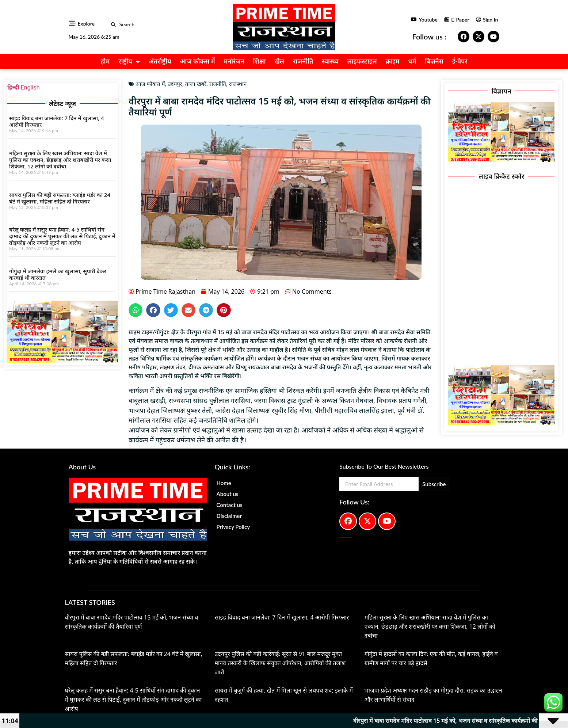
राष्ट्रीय (129, 62)
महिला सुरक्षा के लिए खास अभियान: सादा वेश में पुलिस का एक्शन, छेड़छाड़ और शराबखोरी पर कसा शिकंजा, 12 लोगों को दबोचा (60, 160)
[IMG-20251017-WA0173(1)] (62, 361)
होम (105, 61)
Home (224, 483)
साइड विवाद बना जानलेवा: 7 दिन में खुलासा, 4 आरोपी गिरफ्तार (57, 121)
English (30, 87)
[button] (113, 25)
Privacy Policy (233, 527)
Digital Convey (340, 538)
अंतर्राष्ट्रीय (160, 61)
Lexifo (352, 538)
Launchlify (350, 538)
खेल (279, 61)
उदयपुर (175, 84)
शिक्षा (260, 61)
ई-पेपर (460, 61)
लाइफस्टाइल (362, 61)
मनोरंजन (234, 61)
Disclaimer (229, 516)
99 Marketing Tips (343, 538)
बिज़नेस (434, 61)
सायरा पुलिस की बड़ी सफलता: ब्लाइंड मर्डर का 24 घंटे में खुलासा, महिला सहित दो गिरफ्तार (60, 198)
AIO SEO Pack (348, 538)
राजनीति (303, 61)
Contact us (229, 505)
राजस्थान (238, 84)
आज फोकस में (198, 61)
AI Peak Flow (346, 538)
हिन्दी (13, 87)
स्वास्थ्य (330, 61)
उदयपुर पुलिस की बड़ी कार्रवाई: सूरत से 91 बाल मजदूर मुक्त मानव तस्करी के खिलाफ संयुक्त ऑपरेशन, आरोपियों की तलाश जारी (280, 663)
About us (227, 494)
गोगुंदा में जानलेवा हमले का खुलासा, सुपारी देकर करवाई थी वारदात (58, 274)
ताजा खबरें (196, 84)
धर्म (412, 61)
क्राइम (393, 61)
